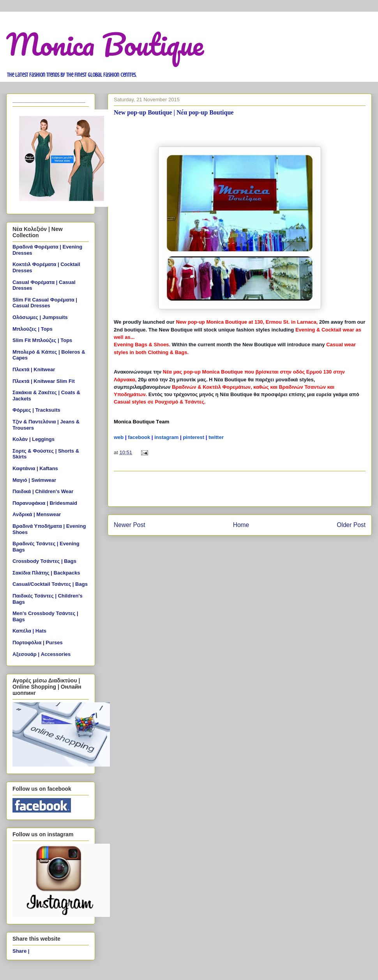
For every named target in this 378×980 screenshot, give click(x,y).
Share (19, 951)
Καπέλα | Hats (29, 631)
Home (241, 525)
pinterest (193, 437)
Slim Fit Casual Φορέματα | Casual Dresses (45, 303)
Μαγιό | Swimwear (34, 480)
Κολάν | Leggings (34, 439)
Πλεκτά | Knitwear (34, 369)
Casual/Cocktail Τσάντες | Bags (50, 584)
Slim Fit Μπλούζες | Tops (42, 340)
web (119, 437)
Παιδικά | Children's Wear (43, 491)
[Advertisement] (240, 489)
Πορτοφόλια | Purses (38, 642)
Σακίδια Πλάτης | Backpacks (46, 573)
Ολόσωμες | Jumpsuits (40, 317)
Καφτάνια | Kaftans (35, 468)
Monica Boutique (105, 44)
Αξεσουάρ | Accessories (42, 654)
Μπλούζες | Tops (33, 329)
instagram (166, 437)
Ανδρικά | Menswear (37, 514)
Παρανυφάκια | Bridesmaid (45, 503)
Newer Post (130, 525)
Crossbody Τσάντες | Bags (44, 561)
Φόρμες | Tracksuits (36, 410)
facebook (139, 437)
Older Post (351, 525)
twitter (216, 437)
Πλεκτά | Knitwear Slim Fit (44, 381)
